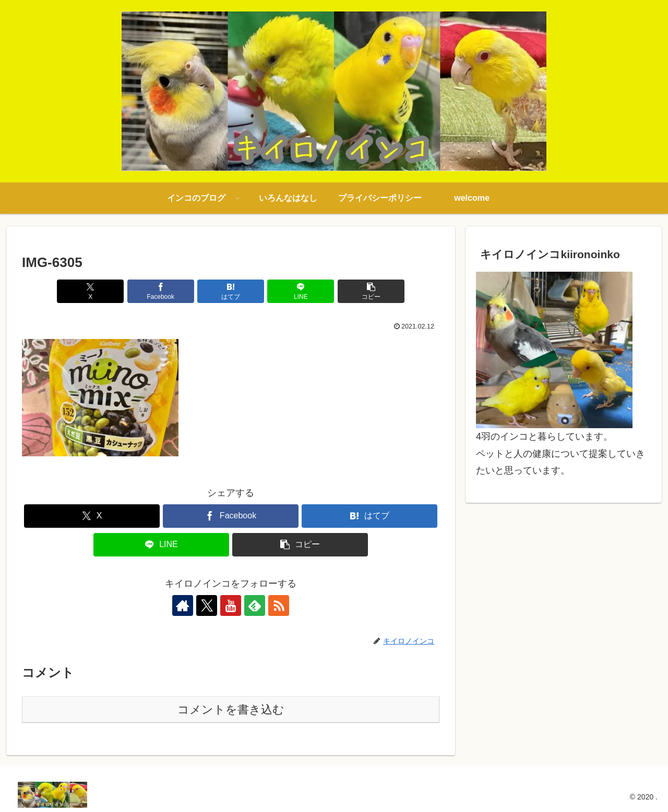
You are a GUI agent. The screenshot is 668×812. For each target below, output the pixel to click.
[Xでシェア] (90, 291)
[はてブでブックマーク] (231, 291)
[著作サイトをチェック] (183, 605)
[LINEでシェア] (301, 291)
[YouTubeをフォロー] (231, 605)
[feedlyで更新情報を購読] (255, 605)
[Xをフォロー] (207, 605)
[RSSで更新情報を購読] (279, 605)
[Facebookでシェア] (161, 291)
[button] (371, 291)
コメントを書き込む (231, 710)
